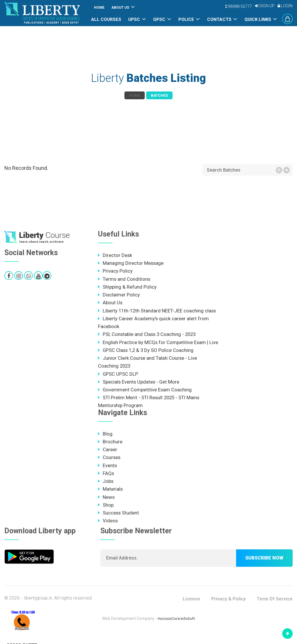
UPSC (134, 19)
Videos (108, 531)
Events (108, 475)
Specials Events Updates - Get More (139, 391)
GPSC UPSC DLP (118, 383)
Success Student (119, 523)
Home (99, 8)
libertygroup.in (38, 608)
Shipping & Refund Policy (127, 287)
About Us (120, 8)
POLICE (186, 19)
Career (108, 459)
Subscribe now (264, 568)
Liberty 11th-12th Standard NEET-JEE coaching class (158, 311)
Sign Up (265, 6)
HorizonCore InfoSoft (176, 629)
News (106, 507)
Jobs (106, 491)
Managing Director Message (131, 263)
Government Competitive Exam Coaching (145, 399)
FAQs (106, 483)
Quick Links (258, 19)
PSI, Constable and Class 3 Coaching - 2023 (148, 335)
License (190, 609)
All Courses (106, 19)
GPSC (159, 19)
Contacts (219, 19)
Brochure (110, 451)
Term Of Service (274, 609)
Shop (106, 515)
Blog (105, 443)
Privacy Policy (115, 271)
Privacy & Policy (227, 609)
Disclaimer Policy (119, 295)
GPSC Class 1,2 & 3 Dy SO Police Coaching (147, 359)
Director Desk (115, 255)
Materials (111, 499)
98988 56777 (239, 6)
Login (285, 6)
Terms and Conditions (124, 279)
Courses (109, 467)
